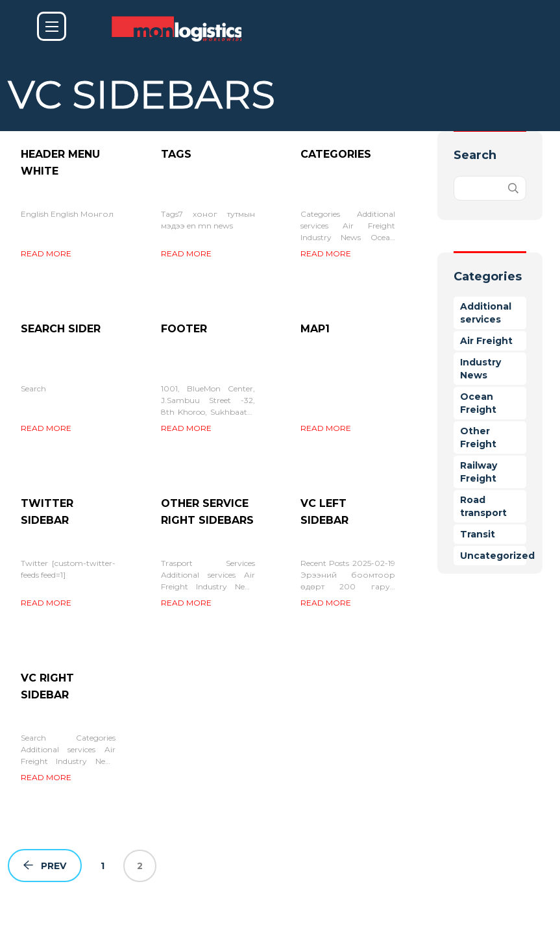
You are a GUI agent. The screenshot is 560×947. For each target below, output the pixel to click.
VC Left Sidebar (324, 512)
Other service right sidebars (207, 512)
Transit (478, 534)
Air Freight (486, 341)
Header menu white (60, 163)
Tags (176, 154)
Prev (45, 866)
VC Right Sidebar (47, 686)
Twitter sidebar (47, 512)
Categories (336, 154)
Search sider (61, 329)
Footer (184, 329)
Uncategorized (497, 556)
